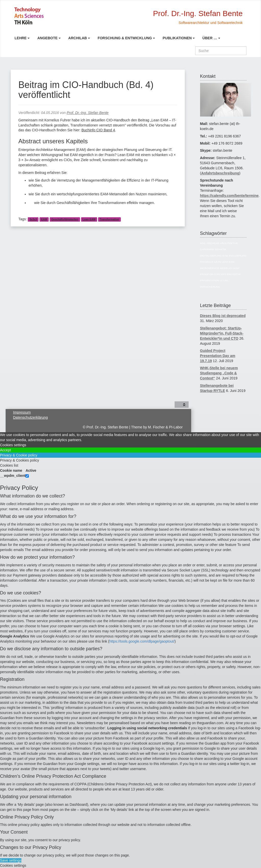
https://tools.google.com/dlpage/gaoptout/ (142, 641)
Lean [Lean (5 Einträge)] (218, 262)
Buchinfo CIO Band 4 (98, 130)
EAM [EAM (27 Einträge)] (225, 256)
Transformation (109, 219)
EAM (44, 219)
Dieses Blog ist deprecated (223, 316)
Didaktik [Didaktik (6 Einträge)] (221, 249)
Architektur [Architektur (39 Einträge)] (229, 243)
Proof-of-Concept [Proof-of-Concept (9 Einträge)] (213, 274)
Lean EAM (89, 219)
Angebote (47, 38)
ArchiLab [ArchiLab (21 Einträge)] (213, 243)
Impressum (22, 412)
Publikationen (177, 38)
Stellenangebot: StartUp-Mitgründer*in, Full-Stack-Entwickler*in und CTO (222, 333)
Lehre (21, 38)
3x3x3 (33, 219)
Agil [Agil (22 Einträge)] (203, 243)
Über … (210, 38)
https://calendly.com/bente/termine (229, 196)
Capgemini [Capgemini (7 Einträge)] (207, 249)
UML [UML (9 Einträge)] (226, 280)
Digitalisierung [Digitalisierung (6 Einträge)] (211, 256)
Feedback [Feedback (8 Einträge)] (207, 262)
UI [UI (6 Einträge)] (221, 280)
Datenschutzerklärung (30, 417)
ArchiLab (78, 38)
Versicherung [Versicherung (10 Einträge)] (210, 287)
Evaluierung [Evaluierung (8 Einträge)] (238, 256)
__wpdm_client (13, 476)
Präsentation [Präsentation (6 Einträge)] (210, 280)
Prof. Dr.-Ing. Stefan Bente (87, 113)
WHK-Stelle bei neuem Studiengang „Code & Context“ (219, 373)
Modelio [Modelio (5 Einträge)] (226, 268)
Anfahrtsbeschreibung (220, 173)
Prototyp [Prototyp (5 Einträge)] (234, 274)
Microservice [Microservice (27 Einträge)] (210, 268)
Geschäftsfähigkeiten (65, 219)
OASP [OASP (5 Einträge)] (236, 268)
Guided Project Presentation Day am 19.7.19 (218, 356)
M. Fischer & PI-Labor (165, 427)
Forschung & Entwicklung (125, 38)
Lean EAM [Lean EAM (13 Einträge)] (228, 262)
